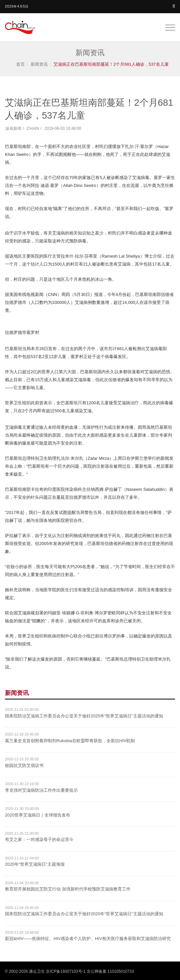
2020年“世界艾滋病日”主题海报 (35, 864)
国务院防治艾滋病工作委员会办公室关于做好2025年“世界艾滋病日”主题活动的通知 (84, 716)
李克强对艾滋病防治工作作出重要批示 (41, 790)
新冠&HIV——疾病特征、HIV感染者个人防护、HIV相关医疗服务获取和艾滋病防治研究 (88, 939)
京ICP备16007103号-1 (66, 971)
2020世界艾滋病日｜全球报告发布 (38, 815)
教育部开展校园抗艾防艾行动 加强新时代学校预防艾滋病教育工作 (68, 889)
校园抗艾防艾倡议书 (24, 765)
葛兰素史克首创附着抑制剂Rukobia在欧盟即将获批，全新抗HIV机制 (70, 741)
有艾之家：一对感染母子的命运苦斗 (39, 839)
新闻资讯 (39, 64)
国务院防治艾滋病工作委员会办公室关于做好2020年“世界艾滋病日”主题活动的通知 (84, 914)
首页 (20, 64)
